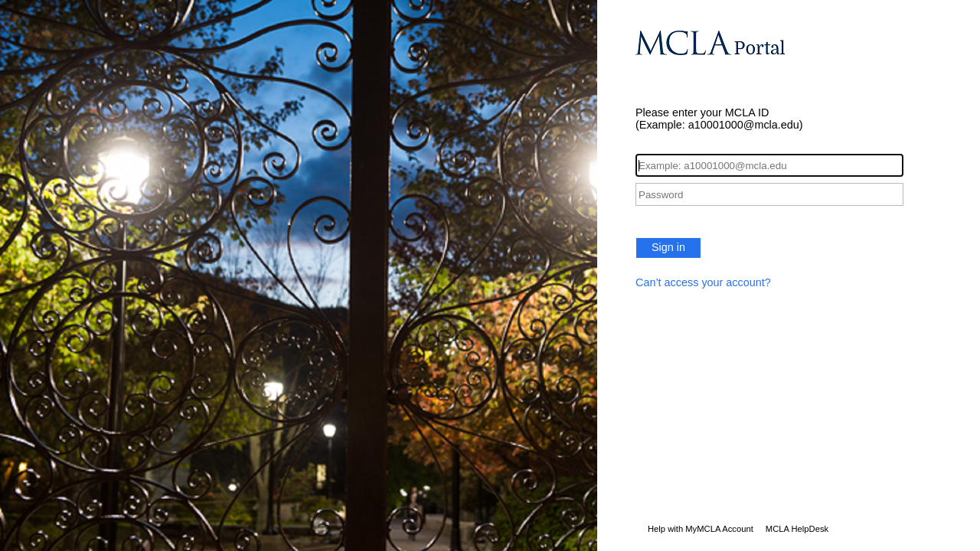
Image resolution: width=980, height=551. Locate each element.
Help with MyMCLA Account (701, 529)
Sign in (668, 247)
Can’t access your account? (703, 282)
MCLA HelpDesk (797, 529)
